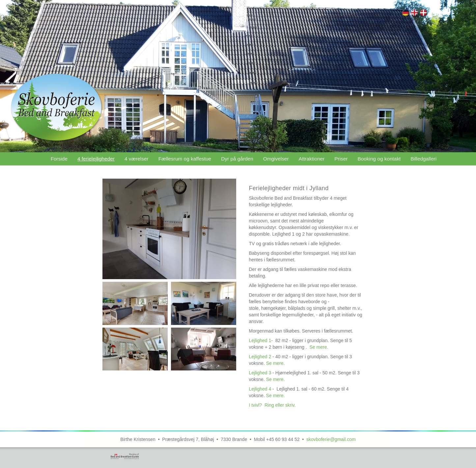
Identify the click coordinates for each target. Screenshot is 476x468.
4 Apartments (415, 14)
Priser (341, 159)
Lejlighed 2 (261, 357)
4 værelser (137, 159)
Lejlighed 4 (261, 389)
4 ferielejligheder (424, 14)
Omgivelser (276, 159)
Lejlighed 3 (260, 373)
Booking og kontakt (379, 159)
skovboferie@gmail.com (331, 439)
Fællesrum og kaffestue (185, 159)
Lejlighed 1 (260, 340)
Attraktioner (312, 159)
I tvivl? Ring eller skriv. (273, 405)
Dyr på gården (237, 159)
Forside (59, 159)
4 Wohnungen (406, 14)
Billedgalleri (423, 159)
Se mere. (319, 347)
